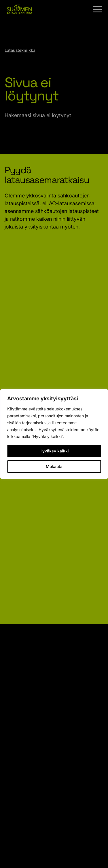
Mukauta (54, 466)
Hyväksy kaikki (54, 451)
